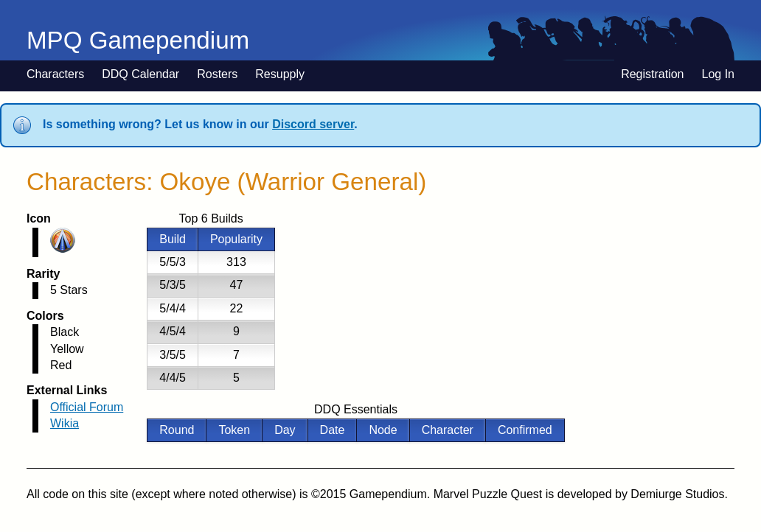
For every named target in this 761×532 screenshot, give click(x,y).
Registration (652, 74)
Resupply (280, 74)
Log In (718, 74)
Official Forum (87, 407)
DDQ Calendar (140, 74)
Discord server (313, 124)
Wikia (65, 423)
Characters (55, 74)
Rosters (217, 74)
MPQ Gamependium (138, 40)
